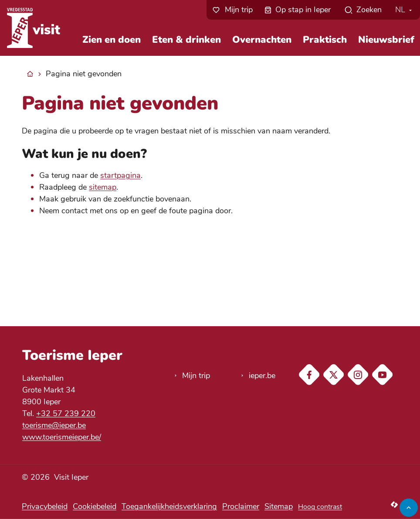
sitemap (103, 187)
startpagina (120, 175)
